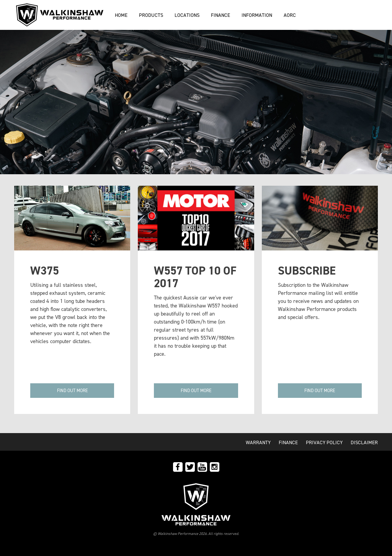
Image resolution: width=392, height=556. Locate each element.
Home (121, 15)
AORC (290, 15)
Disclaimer (364, 442)
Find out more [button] (196, 391)
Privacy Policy (324, 442)
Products (151, 15)
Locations (187, 15)
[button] (72, 391)
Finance (220, 15)
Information (257, 15)
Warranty (258, 442)
